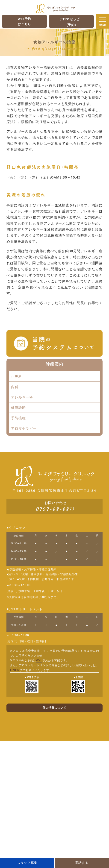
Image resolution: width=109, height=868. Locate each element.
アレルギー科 (22, 397)
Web (39, 660)
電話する (82, 863)
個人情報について (54, 708)
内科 (15, 387)
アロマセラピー (24, 428)
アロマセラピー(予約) (71, 22)
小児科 (16, 376)
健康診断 (18, 408)
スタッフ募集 (27, 863)
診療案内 (54, 364)
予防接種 (18, 418)
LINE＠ (15, 670)
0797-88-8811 (56, 509)
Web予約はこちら (24, 21)
